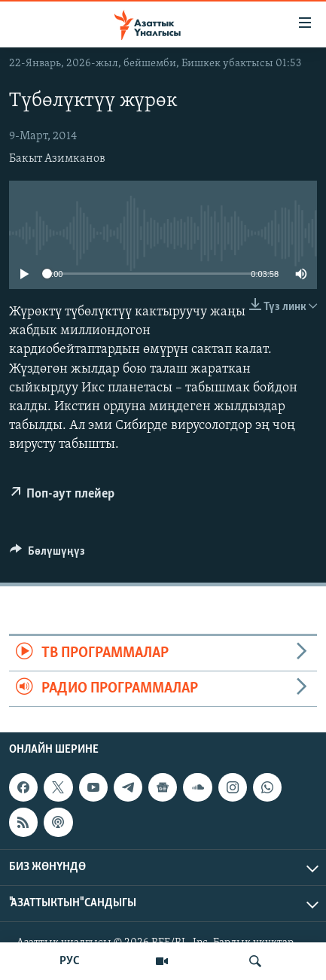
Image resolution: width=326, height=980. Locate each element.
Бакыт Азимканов (57, 159)
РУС (70, 961)
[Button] (47, 555)
